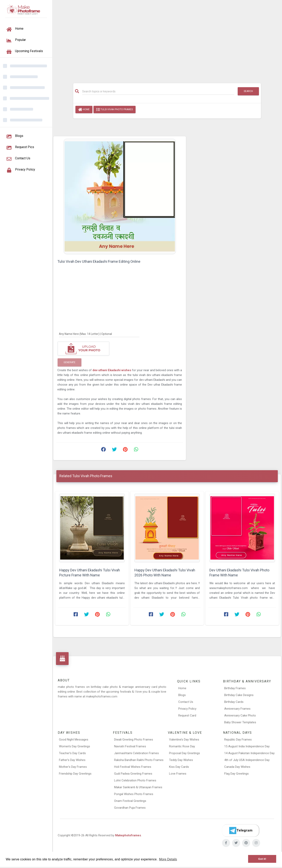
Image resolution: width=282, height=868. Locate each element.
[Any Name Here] (99, 334)
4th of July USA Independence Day (247, 760)
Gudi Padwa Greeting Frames (133, 774)
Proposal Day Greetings (185, 753)
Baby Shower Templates (240, 722)
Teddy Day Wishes (181, 760)
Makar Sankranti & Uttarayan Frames (138, 787)
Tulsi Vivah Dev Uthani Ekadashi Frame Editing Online (99, 261)
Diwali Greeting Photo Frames (134, 740)
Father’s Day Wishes (72, 760)
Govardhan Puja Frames (130, 808)
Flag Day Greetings (236, 774)
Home (84, 110)
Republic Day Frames (238, 740)
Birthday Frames (235, 688)
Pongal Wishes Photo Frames (134, 794)
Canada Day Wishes (237, 767)
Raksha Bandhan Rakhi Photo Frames (139, 760)
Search (248, 91)
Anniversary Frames (237, 709)
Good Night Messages (74, 740)
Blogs (182, 695)
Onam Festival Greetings (130, 801)
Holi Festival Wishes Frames (133, 767)
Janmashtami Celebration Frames (136, 753)
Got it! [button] (262, 859)
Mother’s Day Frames (73, 767)
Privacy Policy (187, 709)
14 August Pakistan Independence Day (249, 753)
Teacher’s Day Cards (72, 753)
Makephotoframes (128, 835)
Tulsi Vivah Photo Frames (115, 110)
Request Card (187, 715)
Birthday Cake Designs (239, 695)
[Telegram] (240, 831)
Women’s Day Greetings (75, 746)
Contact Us (186, 702)
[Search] (158, 91)
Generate (69, 362)
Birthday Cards (234, 702)
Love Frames (178, 774)
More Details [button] (168, 859)
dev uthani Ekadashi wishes (112, 370)
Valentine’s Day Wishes (184, 740)
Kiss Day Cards (179, 767)
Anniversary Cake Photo (240, 715)
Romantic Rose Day (182, 746)
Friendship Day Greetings (75, 774)
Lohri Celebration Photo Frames (135, 780)
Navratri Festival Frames (130, 746)
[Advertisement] (167, 39)
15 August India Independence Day (247, 746)
